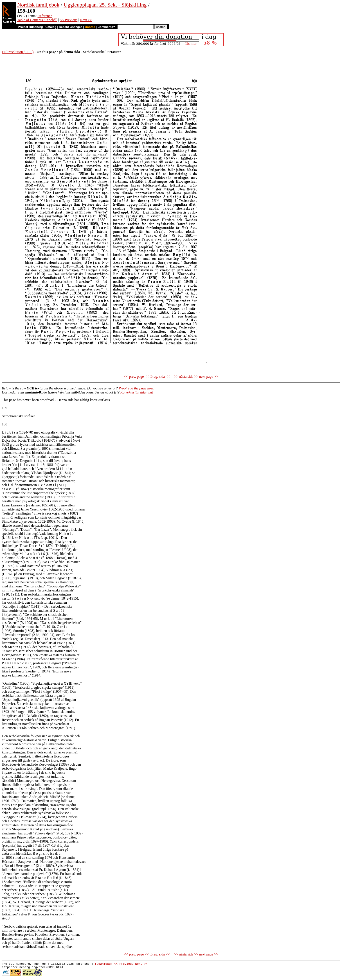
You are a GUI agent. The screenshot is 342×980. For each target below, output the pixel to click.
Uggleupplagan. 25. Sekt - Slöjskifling (105, 5)
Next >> (86, 20)
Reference (45, 16)
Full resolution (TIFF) (18, 52)
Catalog (51, 27)
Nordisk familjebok (38, 5)
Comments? (106, 27)
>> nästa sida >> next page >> (196, 376)
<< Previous (69, 20)
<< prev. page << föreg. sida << (147, 376)
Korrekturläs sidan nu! (137, 392)
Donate (90, 27)
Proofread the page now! (136, 388)
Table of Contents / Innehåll (37, 20)
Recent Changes (71, 27)
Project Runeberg (30, 27)
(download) (103, 964)
